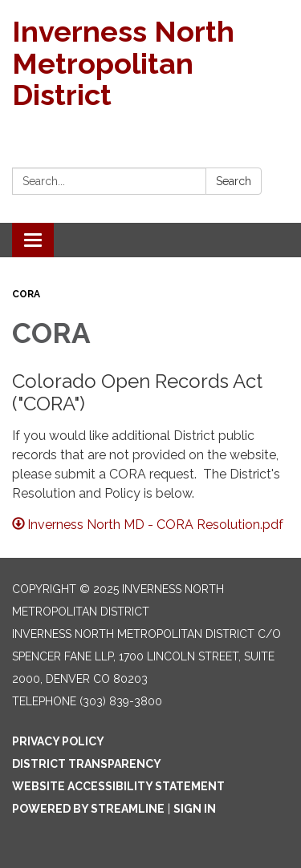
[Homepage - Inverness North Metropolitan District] (150, 64)
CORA (26, 294)
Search (234, 181)
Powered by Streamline (88, 809)
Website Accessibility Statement (118, 786)
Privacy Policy (58, 741)
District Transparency (87, 764)
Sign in (195, 809)
